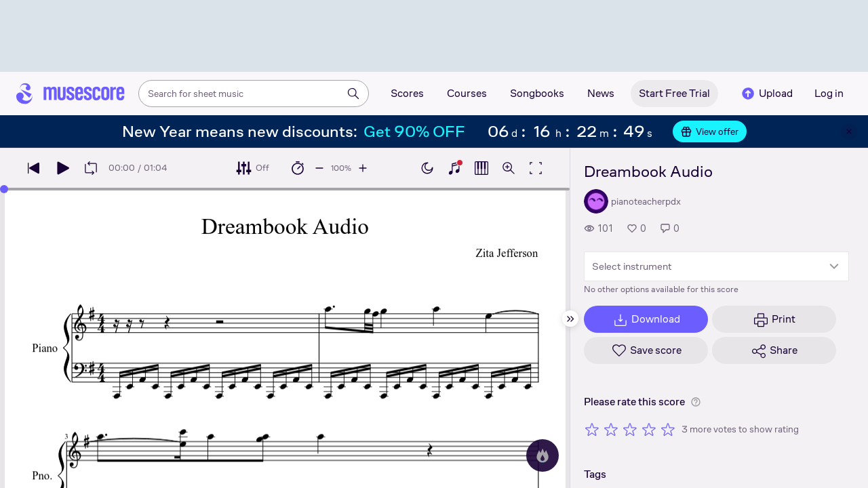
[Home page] (71, 94)
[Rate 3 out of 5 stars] (630, 429)
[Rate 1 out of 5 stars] (592, 429)
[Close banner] (849, 131)
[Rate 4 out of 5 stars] (649, 429)
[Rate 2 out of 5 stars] (611, 429)
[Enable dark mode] (427, 168)
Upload (766, 94)
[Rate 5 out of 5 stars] (668, 429)
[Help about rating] (696, 402)
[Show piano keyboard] (454, 168)
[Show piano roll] (481, 168)
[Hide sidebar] (570, 319)
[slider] (4, 189)
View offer (710, 131)
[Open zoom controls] (509, 168)
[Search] (353, 94)
